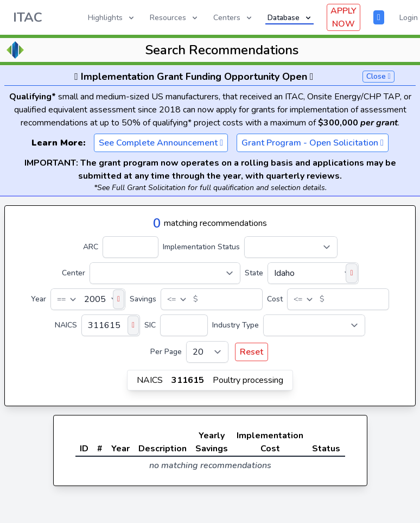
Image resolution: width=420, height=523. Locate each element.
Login (409, 18)
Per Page (166, 352)
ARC (91, 247)
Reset (252, 352)
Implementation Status (201, 247)
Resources (174, 18)
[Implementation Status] (291, 247)
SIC (150, 325)
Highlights (112, 18)
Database (290, 18)
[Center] (165, 273)
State (254, 273)
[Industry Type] (314, 325)
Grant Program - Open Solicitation (313, 143)
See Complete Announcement (161, 143)
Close (378, 76)
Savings (143, 299)
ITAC (28, 17)
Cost (275, 299)
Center (74, 273)
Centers (233, 18)
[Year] (88, 299)
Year (39, 299)
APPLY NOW (343, 17)
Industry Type (236, 325)
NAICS (66, 325)
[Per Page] (207, 352)
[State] (313, 273)
